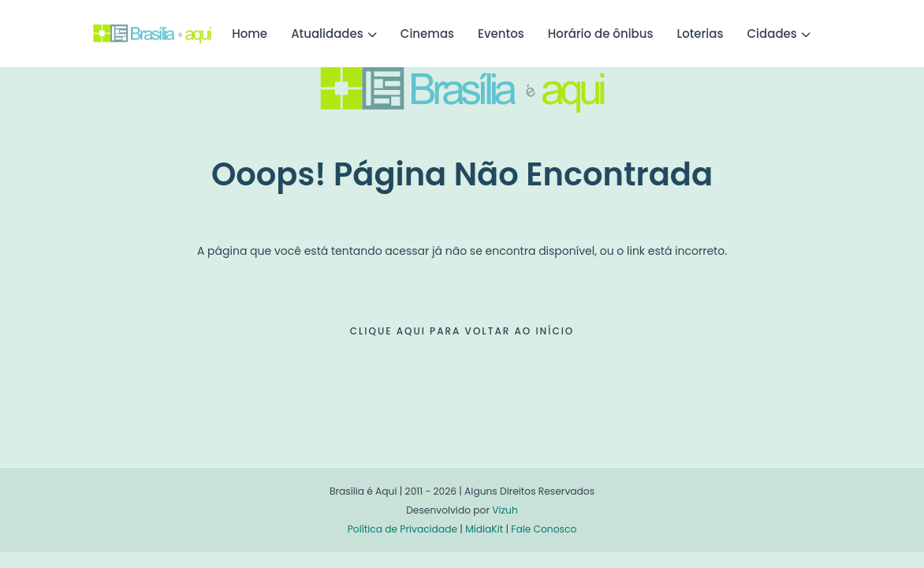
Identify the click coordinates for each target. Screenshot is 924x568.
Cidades (772, 34)
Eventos (501, 34)
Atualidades (327, 34)
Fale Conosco (544, 529)
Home (250, 34)
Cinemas (427, 34)
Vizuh (505, 510)
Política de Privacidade (402, 529)
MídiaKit (484, 529)
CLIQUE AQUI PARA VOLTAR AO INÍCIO (462, 331)
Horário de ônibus (601, 34)
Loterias (700, 34)
